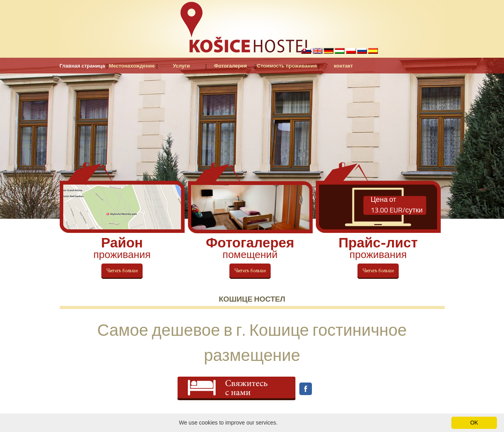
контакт (344, 66)
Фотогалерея (231, 66)
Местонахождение (132, 66)
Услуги (181, 66)
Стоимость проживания (287, 66)
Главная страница (82, 66)
